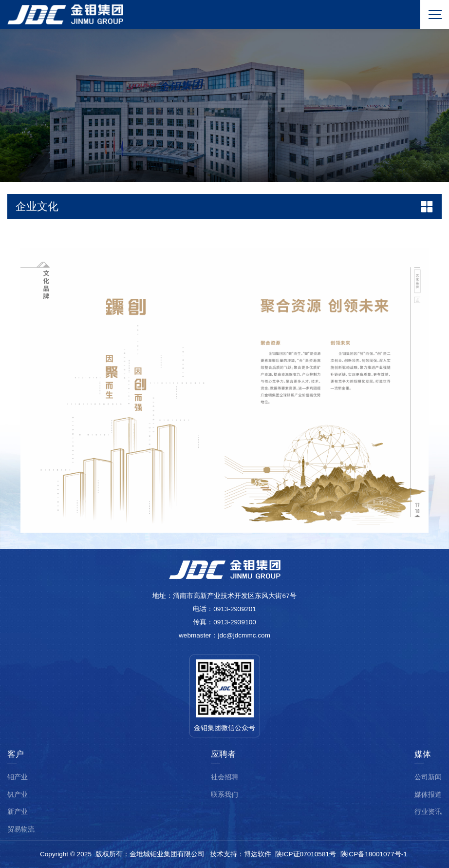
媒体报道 (428, 795)
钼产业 (18, 777)
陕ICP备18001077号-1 (374, 854)
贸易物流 (21, 829)
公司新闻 (428, 777)
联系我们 (224, 795)
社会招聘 (224, 777)
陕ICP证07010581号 (306, 854)
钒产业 (18, 795)
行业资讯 (428, 812)
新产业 (18, 812)
